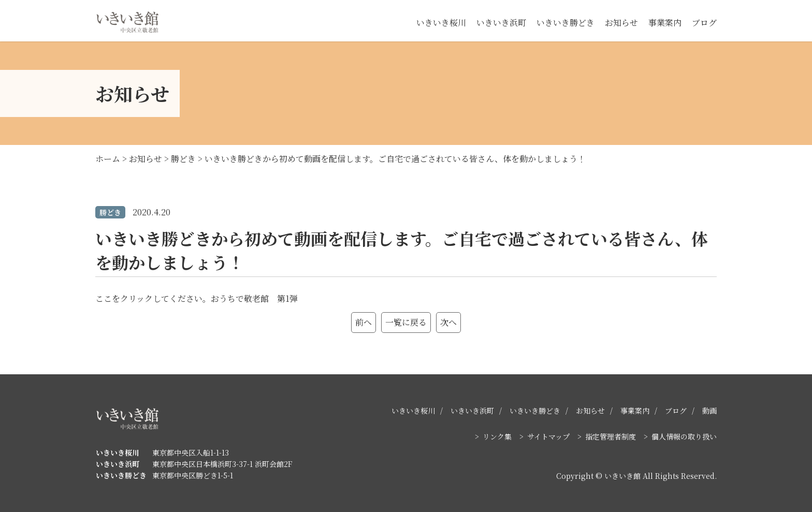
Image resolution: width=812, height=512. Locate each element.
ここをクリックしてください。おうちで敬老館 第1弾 (197, 298)
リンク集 (497, 436)
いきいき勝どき (565, 23)
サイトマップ (548, 436)
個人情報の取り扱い (684, 436)
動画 (709, 411)
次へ (448, 322)
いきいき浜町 (501, 23)
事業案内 (665, 23)
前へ (364, 322)
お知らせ (621, 23)
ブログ (704, 23)
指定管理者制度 (611, 436)
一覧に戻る (406, 322)
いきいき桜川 (441, 23)
